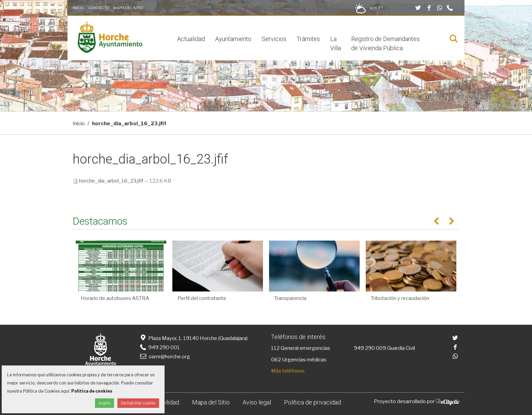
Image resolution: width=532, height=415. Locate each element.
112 (275, 348)
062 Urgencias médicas (299, 360)
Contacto (99, 8)
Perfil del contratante (202, 298)
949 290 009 (370, 348)
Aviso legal (257, 402)
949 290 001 (159, 347)
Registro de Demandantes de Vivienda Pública (385, 43)
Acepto (104, 403)
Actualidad (191, 39)
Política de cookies (92, 391)
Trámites (308, 39)
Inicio (78, 8)
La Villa (336, 43)
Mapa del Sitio (128, 8)
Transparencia (290, 298)
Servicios (274, 39)
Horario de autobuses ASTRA (115, 298)
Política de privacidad (312, 402)
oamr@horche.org (164, 357)
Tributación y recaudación (400, 298)
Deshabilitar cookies (138, 403)
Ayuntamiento (233, 39)
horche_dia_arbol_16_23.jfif (108, 181)
